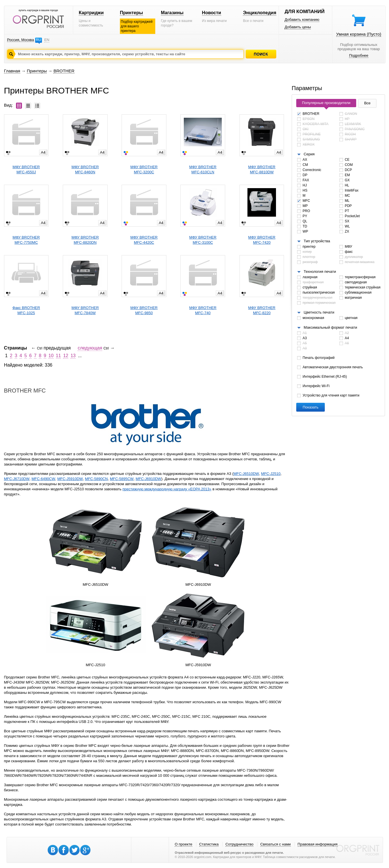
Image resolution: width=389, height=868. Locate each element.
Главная (12, 71)
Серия (309, 154)
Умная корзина (359, 34)
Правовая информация (318, 844)
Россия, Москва (21, 40)
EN (47, 40)
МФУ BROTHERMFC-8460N (85, 169)
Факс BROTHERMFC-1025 (26, 310)
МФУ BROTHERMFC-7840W (85, 310)
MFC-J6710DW (17, 479)
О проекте (183, 844)
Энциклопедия (260, 13)
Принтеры (131, 13)
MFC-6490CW (43, 479)
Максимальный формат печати (330, 327)
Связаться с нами (276, 844)
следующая (90, 348)
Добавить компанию (302, 20)
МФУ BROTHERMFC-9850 (144, 310)
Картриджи (91, 13)
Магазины (172, 13)
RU (38, 40)
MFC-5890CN (96, 479)
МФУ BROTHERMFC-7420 (262, 240)
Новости (212, 13)
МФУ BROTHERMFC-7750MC (26, 240)
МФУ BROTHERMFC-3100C (203, 240)
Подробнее (359, 55)
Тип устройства (317, 241)
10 (51, 356)
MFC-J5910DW (70, 479)
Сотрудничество (239, 844)
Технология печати (320, 272)
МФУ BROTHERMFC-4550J (26, 169)
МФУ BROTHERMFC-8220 (262, 310)
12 (66, 356)
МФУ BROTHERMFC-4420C (144, 240)
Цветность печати (319, 312)
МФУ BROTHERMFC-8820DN (85, 240)
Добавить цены (298, 27)
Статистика (209, 844)
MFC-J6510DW (246, 474)
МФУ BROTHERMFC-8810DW (262, 169)
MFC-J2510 (271, 474)
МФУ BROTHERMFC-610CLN (203, 169)
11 (59, 356)
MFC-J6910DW (148, 479)
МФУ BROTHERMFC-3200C (144, 169)
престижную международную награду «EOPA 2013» (167, 489)
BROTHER (64, 71)
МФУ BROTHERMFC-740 (203, 310)
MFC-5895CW (122, 479)
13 (73, 356)
